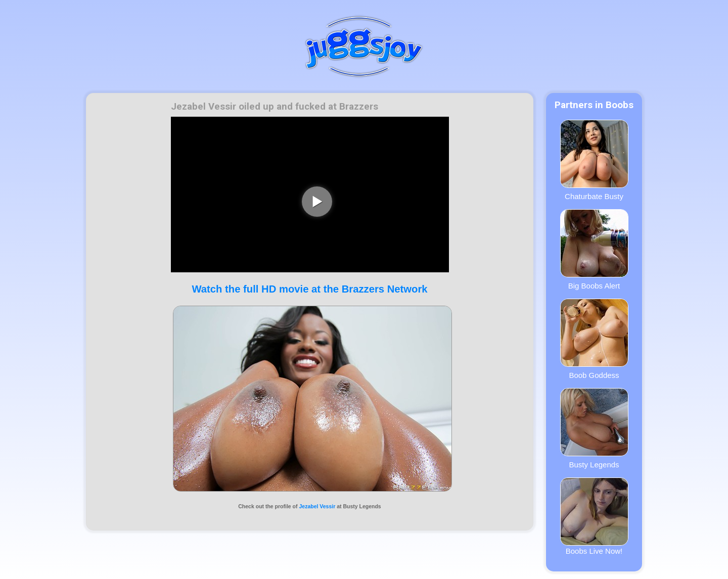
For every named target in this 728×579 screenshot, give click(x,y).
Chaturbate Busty (594, 160)
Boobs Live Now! (594, 516)
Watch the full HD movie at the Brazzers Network (309, 289)
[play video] (317, 202)
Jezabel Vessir (317, 506)
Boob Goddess (594, 339)
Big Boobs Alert (594, 250)
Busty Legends (594, 428)
